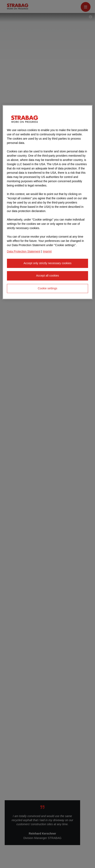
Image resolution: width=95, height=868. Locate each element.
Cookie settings (47, 288)
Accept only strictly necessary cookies (48, 263)
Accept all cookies (47, 276)
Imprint (47, 251)
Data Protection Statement (24, 251)
